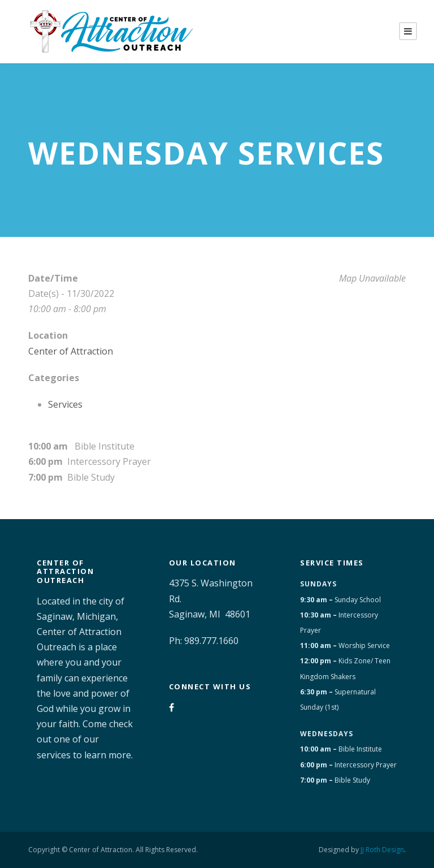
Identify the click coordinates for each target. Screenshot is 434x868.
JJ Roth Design (382, 850)
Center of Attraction (71, 351)
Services (65, 404)
